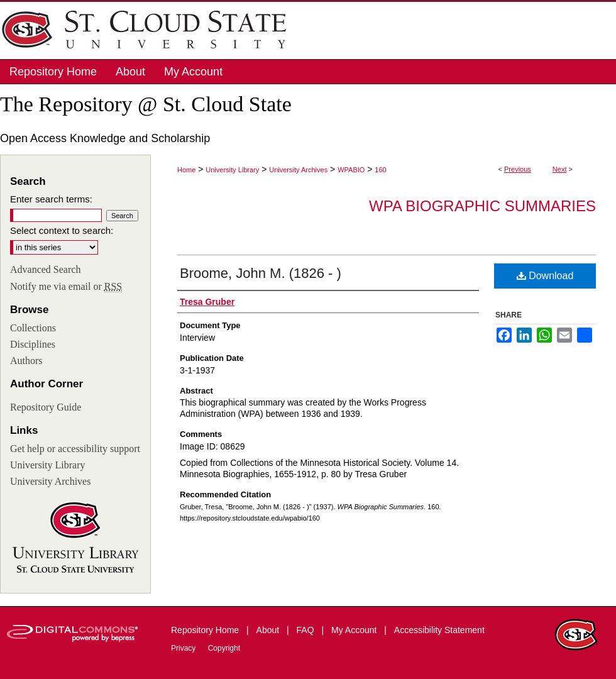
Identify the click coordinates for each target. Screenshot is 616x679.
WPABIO (351, 170)
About (269, 630)
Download (545, 276)
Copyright (224, 648)
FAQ (307, 630)
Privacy (184, 648)
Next (560, 169)
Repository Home (206, 630)
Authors (26, 361)
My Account (355, 630)
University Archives (298, 170)
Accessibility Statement (439, 630)
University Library (232, 170)
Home (186, 170)
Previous (518, 169)
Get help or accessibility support (75, 449)
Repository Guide (46, 407)
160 (380, 170)
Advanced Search (45, 269)
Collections (33, 328)
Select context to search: (62, 230)
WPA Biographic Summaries (482, 206)
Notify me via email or (66, 287)
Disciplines (33, 344)
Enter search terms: (51, 199)
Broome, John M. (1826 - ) (261, 273)
